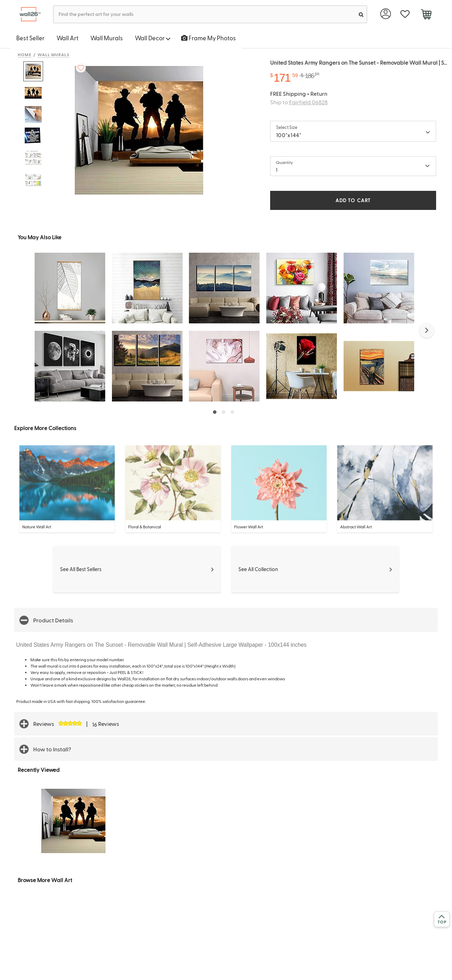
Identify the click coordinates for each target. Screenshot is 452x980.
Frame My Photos (209, 38)
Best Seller (30, 38)
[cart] (426, 15)
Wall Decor (153, 38)
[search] (361, 14)
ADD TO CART (353, 200)
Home (25, 54)
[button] (427, 330)
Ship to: (299, 102)
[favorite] (405, 14)
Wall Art (67, 38)
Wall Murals (107, 38)
